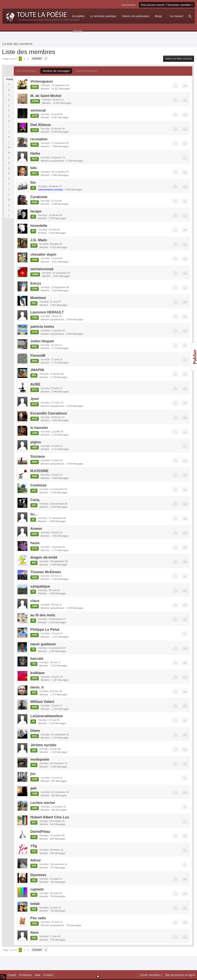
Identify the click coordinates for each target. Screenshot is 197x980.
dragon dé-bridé (44, 557)
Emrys (36, 283)
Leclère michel (43, 803)
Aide (38, 975)
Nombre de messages (56, 71)
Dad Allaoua (40, 125)
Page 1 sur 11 (10, 59)
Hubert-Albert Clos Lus (50, 817)
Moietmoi (38, 298)
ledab (35, 904)
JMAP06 (37, 370)
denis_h (37, 687)
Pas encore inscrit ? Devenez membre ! (167, 5)
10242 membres (151, 975)
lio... (34, 514)
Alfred (35, 860)
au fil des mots (43, 615)
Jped (34, 399)
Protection (25, 975)
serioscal (38, 110)
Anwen (36, 529)
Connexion (128, 5)
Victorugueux (42, 81)
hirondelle (39, 226)
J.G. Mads (39, 240)
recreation (39, 139)
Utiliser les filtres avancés (179, 59)
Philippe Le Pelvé (45, 630)
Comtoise (38, 485)
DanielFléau (40, 832)
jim (33, 774)
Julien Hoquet (42, 341)
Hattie (35, 154)
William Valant (42, 702)
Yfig (34, 846)
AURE (35, 384)
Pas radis (38, 918)
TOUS (9, 79)
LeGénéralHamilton (47, 716)
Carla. (35, 500)
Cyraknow (39, 197)
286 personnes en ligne (180, 975)
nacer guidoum (43, 644)
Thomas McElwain (46, 572)
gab (33, 788)
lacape (36, 211)
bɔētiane (37, 673)
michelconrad (42, 269)
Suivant (37, 59)
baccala (37, 659)
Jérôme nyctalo (43, 745)
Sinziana (38, 456)
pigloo (36, 442)
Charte (12, 975)
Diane (35, 731)
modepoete (40, 759)
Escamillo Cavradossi (49, 413)
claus (35, 601)
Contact (48, 975)
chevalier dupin (43, 254)
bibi (33, 168)
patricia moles (42, 327)
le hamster (39, 428)
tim (33, 183)
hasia (35, 543)
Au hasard (177, 16)
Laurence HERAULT (47, 312)
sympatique (40, 586)
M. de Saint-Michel (46, 96)
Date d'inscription (87, 71)
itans (34, 932)
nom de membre (26, 71)
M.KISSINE (39, 471)
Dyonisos (38, 875)
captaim (37, 889)
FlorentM (38, 356)
